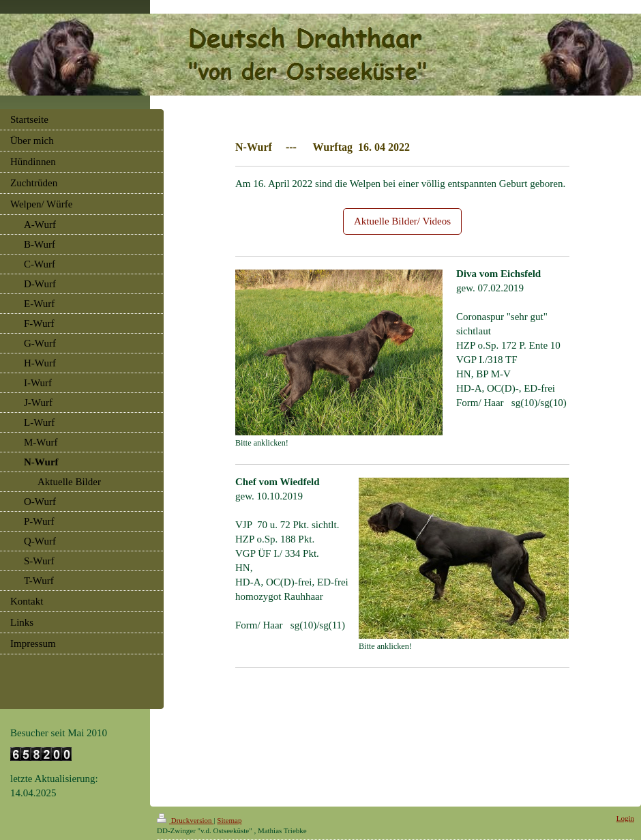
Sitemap (229, 820)
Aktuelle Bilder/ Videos (402, 221)
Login (625, 818)
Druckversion (185, 820)
